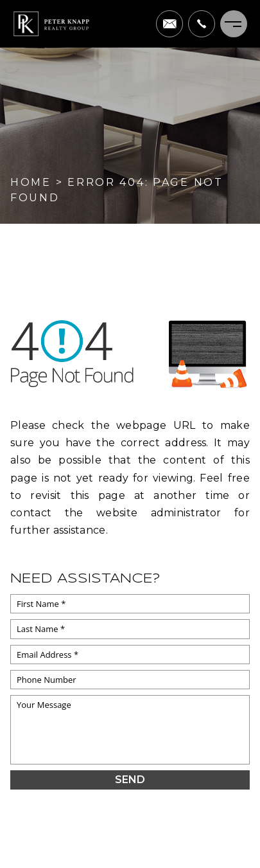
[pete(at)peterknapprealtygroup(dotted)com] (169, 24)
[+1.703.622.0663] (202, 24)
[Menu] (234, 24)
